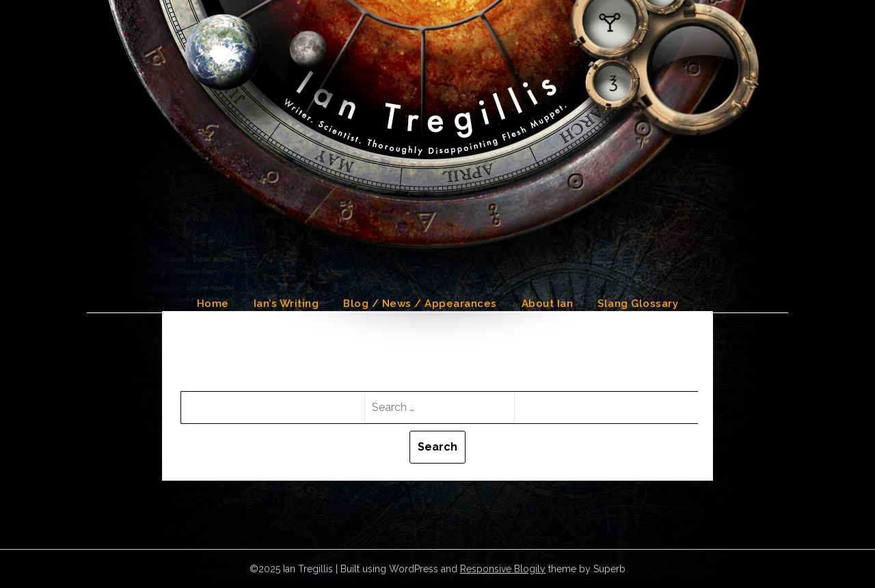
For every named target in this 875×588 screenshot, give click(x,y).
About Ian (548, 304)
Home (213, 304)
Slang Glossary (638, 304)
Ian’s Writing (286, 304)
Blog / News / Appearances (420, 304)
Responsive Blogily (503, 569)
